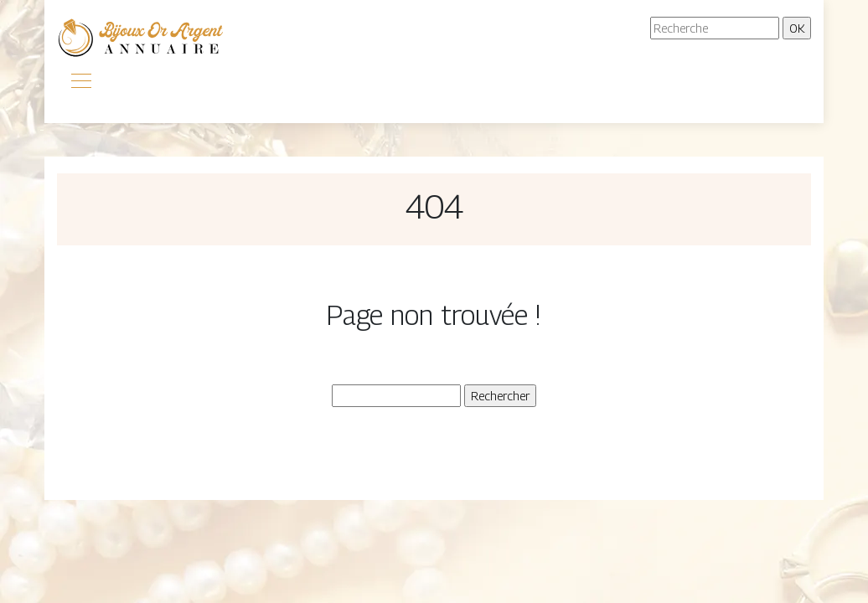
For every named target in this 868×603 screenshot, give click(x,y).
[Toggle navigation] (80, 83)
